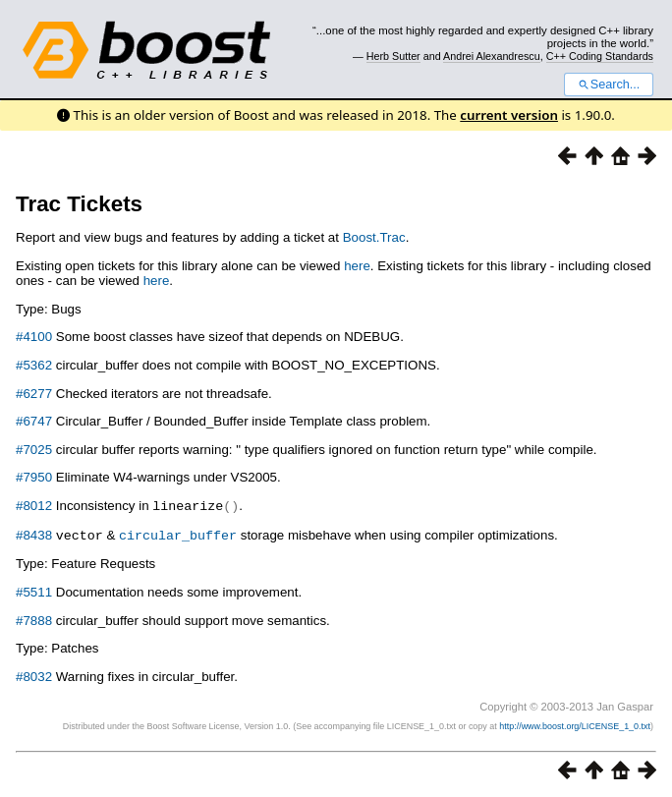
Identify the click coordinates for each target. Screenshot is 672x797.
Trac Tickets (79, 204)
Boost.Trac (374, 237)
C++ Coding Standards (600, 56)
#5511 (34, 590)
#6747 (34, 421)
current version (509, 115)
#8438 (34, 534)
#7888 (34, 619)
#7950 (34, 477)
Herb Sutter (393, 56)
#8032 (34, 675)
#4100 (34, 337)
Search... (609, 85)
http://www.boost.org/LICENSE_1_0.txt (575, 724)
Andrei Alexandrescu (492, 56)
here (357, 266)
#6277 (34, 394)
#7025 (34, 450)
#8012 (34, 506)
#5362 (34, 365)
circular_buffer (178, 534)
